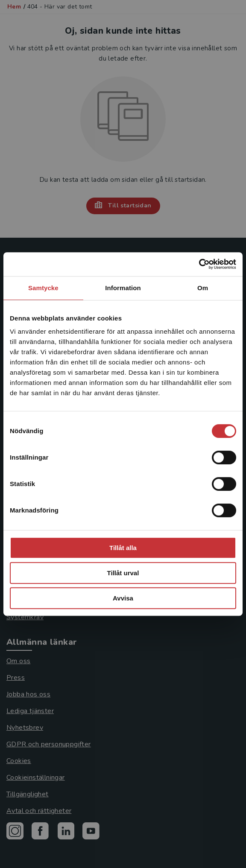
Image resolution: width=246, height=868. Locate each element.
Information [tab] (123, 288)
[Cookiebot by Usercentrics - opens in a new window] (199, 264)
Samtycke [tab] (43, 288)
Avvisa (123, 598)
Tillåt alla (123, 548)
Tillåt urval (123, 573)
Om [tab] (203, 288)
